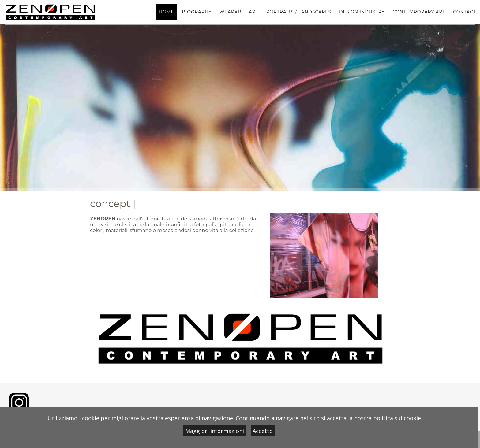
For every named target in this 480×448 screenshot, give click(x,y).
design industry (362, 12)
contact (465, 12)
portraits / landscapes (299, 12)
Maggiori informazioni (215, 431)
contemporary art (419, 12)
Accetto (263, 431)
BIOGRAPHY (197, 12)
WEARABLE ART (239, 12)
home (167, 12)
